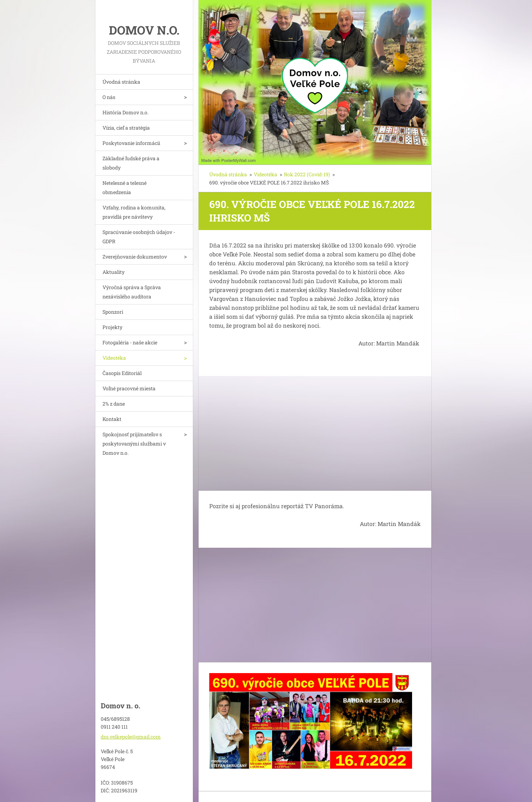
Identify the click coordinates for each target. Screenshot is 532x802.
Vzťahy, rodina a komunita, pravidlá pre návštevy (134, 212)
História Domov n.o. (125, 112)
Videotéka (114, 358)
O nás (109, 97)
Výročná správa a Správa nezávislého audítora (132, 292)
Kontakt (112, 419)
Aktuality (114, 272)
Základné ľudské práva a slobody (131, 163)
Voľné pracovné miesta (129, 388)
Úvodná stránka (121, 82)
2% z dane (114, 404)
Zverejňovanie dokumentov (135, 257)
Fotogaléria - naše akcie (130, 342)
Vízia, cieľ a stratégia (126, 128)
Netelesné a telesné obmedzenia (125, 188)
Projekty (112, 327)
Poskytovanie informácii (131, 143)
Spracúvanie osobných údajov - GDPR (139, 237)
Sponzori (113, 312)
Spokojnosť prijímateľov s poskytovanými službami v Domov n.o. (134, 444)
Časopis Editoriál (122, 373)
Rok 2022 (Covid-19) (307, 174)
